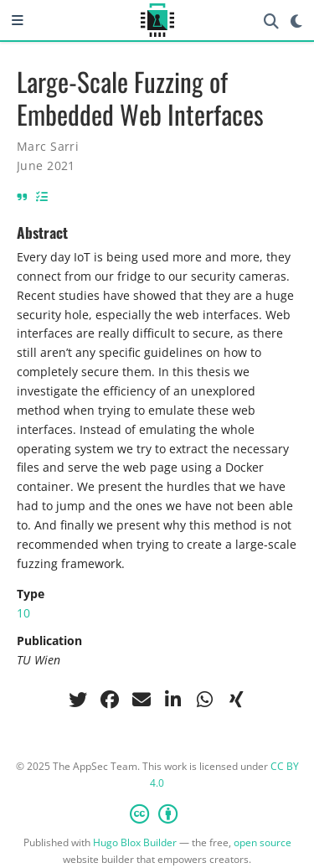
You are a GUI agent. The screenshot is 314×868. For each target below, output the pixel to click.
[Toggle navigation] (18, 20)
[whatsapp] (205, 700)
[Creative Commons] (157, 814)
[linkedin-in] (173, 700)
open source (263, 842)
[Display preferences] (296, 21)
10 (23, 613)
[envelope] (142, 700)
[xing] (237, 700)
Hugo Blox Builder (135, 842)
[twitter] (78, 700)
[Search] (271, 21)
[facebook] (110, 700)
